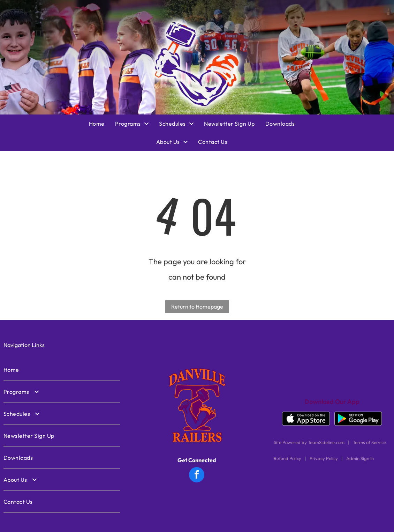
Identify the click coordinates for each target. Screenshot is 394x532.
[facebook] (197, 476)
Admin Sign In (360, 458)
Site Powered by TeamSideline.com (309, 442)
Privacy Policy (324, 458)
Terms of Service (369, 442)
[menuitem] (102, 124)
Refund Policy (287, 458)
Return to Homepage (197, 306)
